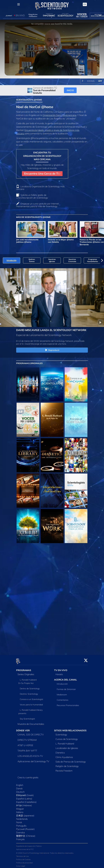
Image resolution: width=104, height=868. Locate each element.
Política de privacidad (24, 861)
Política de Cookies (23, 858)
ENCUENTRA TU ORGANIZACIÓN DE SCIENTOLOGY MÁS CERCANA (42, 156)
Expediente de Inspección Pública (29, 845)
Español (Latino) (24, 797)
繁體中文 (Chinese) (26, 834)
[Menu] (19, 4)
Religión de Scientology (67, 764)
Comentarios (63, 698)
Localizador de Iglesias (67, 746)
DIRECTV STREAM (27, 738)
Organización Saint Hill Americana (59, 115)
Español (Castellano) (26, 800)
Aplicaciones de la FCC (25, 848)
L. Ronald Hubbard (65, 742)
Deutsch (20, 790)
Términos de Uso (22, 855)
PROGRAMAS (24, 669)
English (20, 783)
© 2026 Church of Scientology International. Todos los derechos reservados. (45, 851)
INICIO (70, 90)
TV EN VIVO (61, 669)
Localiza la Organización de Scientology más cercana (40, 188)
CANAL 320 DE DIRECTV (31, 733)
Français (20, 838)
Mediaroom (62, 693)
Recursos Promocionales (68, 704)
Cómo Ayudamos (64, 755)
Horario (59, 673)
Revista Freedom (64, 769)
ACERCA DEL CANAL (65, 678)
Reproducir (52, 350)
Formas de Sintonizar (66, 688)
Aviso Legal (21, 864)
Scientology (61, 733)
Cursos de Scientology (67, 737)
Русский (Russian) (25, 827)
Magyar (20, 807)
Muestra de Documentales (31, 722)
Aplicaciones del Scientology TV (33, 760)
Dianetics (60, 751)
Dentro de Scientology (30, 687)
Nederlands (22, 817)
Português (21, 824)
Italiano (20, 810)
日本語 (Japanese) (25, 814)
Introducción (62, 682)
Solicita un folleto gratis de (32, 196)
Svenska (20, 831)
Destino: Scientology (29, 692)
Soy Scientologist (27, 717)
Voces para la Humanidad (31, 703)
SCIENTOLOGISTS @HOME (29, 100)
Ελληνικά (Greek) (25, 794)
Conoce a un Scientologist (31, 698)
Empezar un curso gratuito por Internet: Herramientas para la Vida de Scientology (38, 205)
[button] (102, 260)
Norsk (19, 821)
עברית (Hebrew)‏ (24, 804)
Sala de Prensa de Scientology (71, 760)
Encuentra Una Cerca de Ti (42, 174)
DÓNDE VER (23, 729)
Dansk (19, 787)
